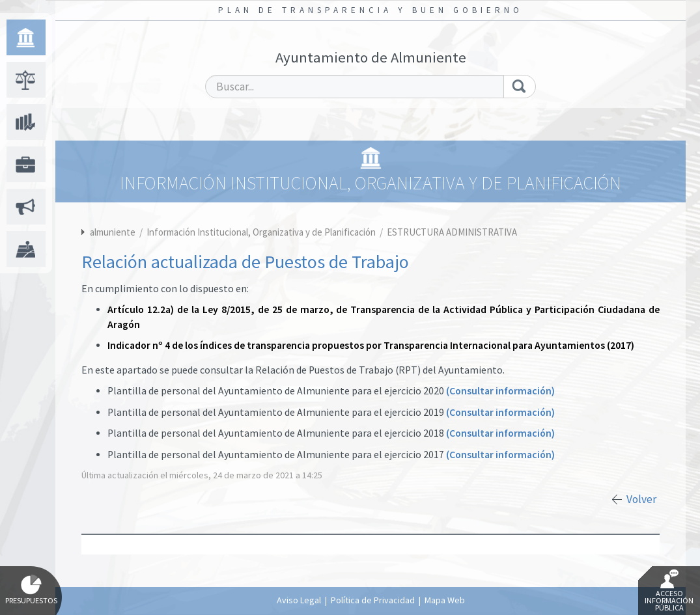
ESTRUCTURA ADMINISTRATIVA (452, 232)
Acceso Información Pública (669, 591)
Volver (641, 499)
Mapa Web (445, 600)
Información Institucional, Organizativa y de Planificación (262, 232)
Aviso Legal (299, 600)
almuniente (113, 232)
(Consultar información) (500, 391)
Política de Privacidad (373, 600)
